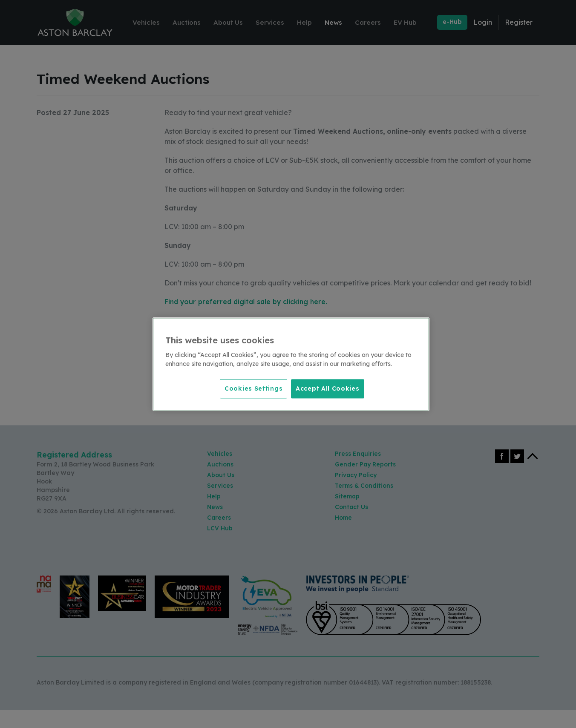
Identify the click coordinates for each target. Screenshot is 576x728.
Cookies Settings (251, 388)
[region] (291, 364)
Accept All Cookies (328, 388)
